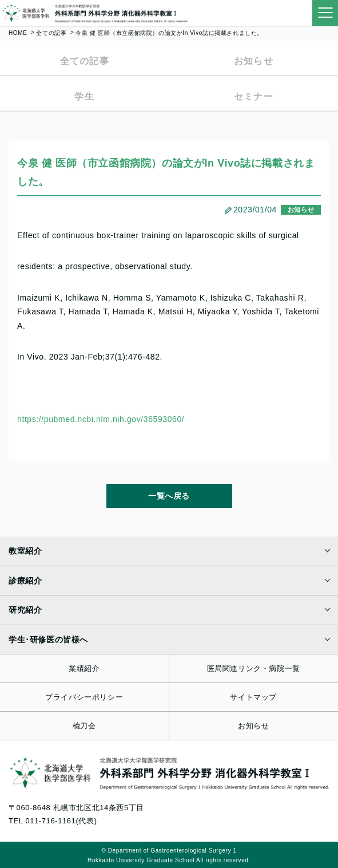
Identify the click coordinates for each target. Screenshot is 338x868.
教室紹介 (25, 551)
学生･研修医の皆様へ (48, 640)
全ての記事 (51, 33)
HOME (18, 33)
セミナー (254, 96)
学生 (84, 96)
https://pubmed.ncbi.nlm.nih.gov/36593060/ (101, 419)
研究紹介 (25, 610)
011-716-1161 (50, 821)
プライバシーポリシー (84, 697)
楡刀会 (84, 726)
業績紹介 (84, 668)
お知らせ (254, 61)
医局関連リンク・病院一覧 (254, 668)
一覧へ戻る (169, 496)
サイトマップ (253, 697)
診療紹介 (25, 581)
